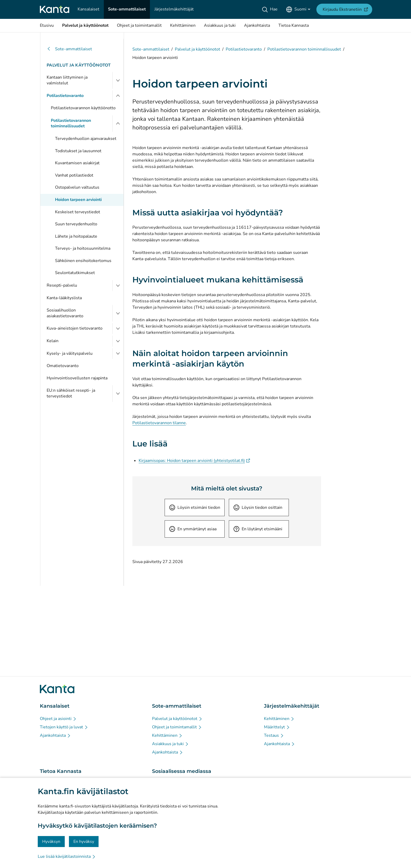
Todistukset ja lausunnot (78, 151)
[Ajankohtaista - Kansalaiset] (55, 735)
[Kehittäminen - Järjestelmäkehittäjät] (279, 719)
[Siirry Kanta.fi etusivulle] (57, 689)
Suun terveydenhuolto (76, 224)
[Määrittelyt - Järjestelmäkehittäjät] (277, 727)
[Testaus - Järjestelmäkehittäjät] (274, 735)
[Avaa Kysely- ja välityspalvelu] (118, 354)
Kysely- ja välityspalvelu (70, 353)
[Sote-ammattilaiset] (127, 9)
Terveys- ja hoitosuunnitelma (83, 248)
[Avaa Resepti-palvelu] (118, 286)
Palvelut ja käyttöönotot (79, 65)
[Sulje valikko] (118, 96)
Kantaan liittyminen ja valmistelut (67, 80)
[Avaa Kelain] (118, 341)
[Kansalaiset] (88, 9)
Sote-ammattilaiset (69, 49)
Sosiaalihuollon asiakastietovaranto (65, 313)
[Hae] (271, 9)
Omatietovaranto (63, 366)
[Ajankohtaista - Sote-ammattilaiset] (168, 752)
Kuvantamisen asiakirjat (77, 163)
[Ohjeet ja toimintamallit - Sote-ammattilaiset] (177, 727)
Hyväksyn (51, 842)
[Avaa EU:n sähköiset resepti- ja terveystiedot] (118, 393)
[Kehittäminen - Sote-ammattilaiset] (167, 735)
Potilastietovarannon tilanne (159, 423)
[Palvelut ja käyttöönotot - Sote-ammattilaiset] (177, 719)
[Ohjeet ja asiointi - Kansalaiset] (58, 719)
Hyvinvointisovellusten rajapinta (77, 378)
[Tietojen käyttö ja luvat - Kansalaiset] (64, 727)
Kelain (53, 341)
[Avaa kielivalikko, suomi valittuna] (298, 9)
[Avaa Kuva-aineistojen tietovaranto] (118, 329)
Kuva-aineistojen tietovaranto (75, 328)
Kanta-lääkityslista (64, 298)
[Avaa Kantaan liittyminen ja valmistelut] (118, 80)
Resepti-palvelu (62, 285)
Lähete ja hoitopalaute (76, 236)
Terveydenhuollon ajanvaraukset (86, 139)
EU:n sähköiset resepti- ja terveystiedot (71, 393)
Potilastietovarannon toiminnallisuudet (71, 123)
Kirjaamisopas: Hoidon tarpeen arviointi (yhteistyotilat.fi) (194, 461)
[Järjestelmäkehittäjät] (174, 9)
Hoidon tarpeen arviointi (78, 200)
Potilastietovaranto (65, 96)
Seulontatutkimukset (75, 273)
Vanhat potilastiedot (74, 175)
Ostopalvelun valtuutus (77, 187)
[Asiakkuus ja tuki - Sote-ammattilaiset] (171, 744)
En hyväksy (84, 842)
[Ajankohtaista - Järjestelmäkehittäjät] (280, 744)
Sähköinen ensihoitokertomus (83, 261)
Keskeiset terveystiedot (78, 212)
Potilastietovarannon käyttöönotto (83, 108)
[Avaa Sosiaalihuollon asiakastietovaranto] (118, 313)
